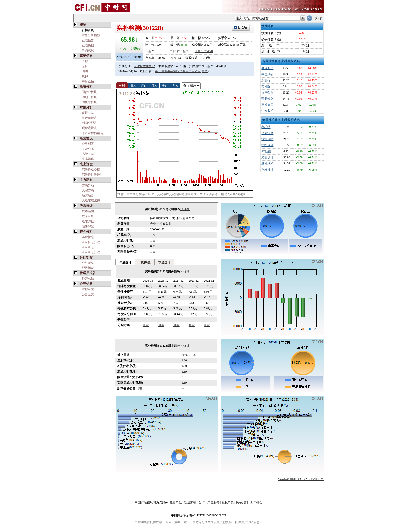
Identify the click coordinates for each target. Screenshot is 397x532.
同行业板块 (89, 92)
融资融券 (88, 195)
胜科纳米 (267, 163)
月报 (85, 61)
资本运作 (88, 159)
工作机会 (256, 502)
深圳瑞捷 (267, 139)
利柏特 (266, 127)
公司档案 (88, 144)
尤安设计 (267, 157)
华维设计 (267, 170)
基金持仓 (88, 237)
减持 (85, 66)
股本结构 (88, 211)
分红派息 (88, 263)
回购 (85, 71)
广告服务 (213, 502)
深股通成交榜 (91, 170)
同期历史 (145, 262)
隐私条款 (228, 502)
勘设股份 (267, 68)
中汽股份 (267, 111)
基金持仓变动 (91, 242)
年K (175, 85)
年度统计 (125, 262)
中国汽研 (267, 74)
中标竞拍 (88, 81)
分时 (122, 85)
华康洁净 (267, 133)
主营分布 (88, 149)
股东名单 (88, 216)
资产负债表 (89, 118)
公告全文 (88, 294)
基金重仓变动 (91, 252)
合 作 (202, 502)
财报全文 (88, 289)
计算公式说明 (204, 51)
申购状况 (88, 50)
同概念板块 (89, 102)
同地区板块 (89, 97)
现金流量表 (89, 128)
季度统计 (164, 262)
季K (165, 85)
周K (144, 85)
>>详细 (185, 209)
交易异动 (88, 185)
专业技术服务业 (144, 66)
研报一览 (88, 113)
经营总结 (88, 279)
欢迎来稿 (190, 502)
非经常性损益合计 (94, 133)
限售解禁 (88, 226)
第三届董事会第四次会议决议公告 (178, 71)
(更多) (205, 71)
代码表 (318, 18)
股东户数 (88, 221)
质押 (85, 76)
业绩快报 (88, 45)
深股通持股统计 (92, 175)
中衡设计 (267, 145)
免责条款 (176, 502)
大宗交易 (88, 190)
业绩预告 (88, 40)
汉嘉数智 (267, 93)
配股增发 (88, 268)
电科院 (266, 86)
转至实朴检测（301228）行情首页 (301, 479)
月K (154, 85)
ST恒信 (266, 151)
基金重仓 (88, 247)
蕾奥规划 (267, 99)
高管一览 (88, 154)
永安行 (266, 80)
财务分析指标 (91, 35)
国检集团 (267, 105)
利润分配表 (89, 123)
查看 (146, 325)
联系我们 (242, 502)
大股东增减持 (91, 200)
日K (133, 85)
